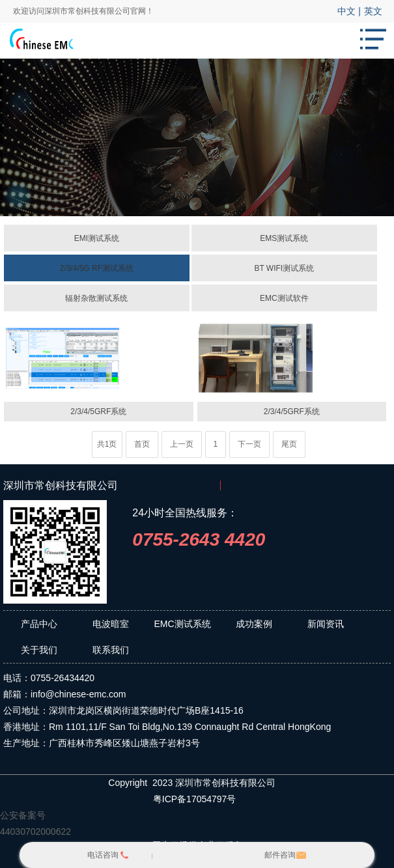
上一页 (182, 444)
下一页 (249, 444)
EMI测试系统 (97, 238)
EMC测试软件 (284, 298)
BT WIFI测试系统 (284, 268)
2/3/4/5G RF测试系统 (97, 268)
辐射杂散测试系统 (96, 298)
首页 (142, 444)
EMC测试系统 (182, 624)
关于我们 (39, 650)
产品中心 (39, 624)
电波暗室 (111, 624)
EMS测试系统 (284, 238)
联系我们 (111, 650)
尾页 (289, 444)
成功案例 (254, 624)
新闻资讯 (326, 624)
